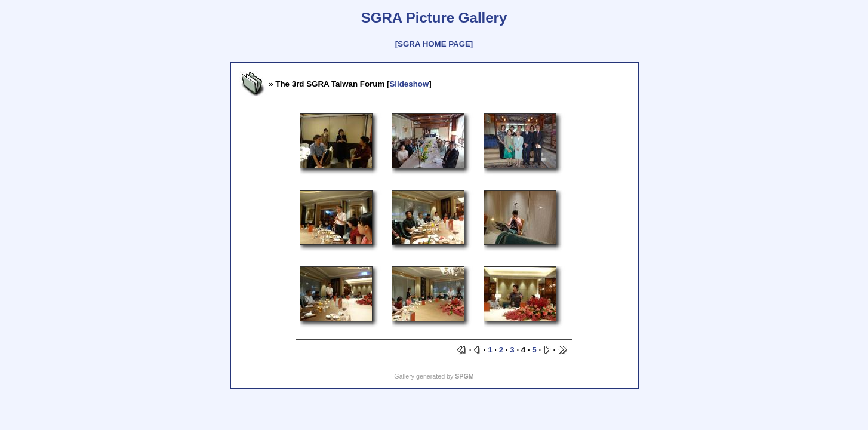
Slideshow (409, 84)
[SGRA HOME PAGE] (434, 44)
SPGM (464, 376)
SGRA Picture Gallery (434, 18)
